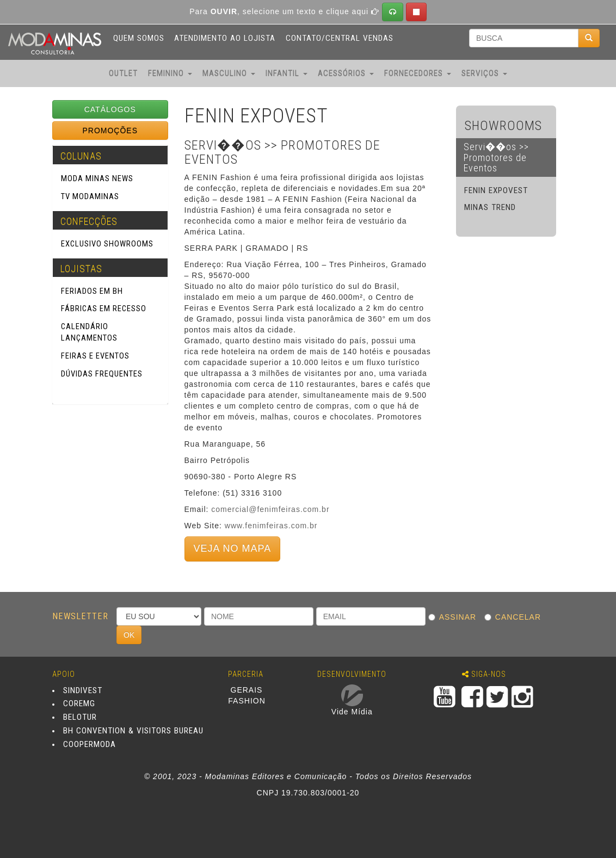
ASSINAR (455, 617)
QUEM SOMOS (139, 38)
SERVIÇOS (484, 73)
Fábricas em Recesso (104, 308)
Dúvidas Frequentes (102, 374)
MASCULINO (229, 73)
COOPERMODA (90, 744)
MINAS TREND (490, 207)
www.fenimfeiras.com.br (271, 526)
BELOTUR (80, 717)
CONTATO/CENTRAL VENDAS (340, 38)
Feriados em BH (92, 291)
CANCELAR (515, 617)
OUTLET (123, 73)
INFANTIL (287, 73)
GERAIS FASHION (247, 695)
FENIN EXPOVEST (496, 190)
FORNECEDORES (418, 73)
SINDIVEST (83, 690)
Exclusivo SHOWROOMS (107, 244)
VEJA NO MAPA (233, 548)
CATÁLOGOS (110, 109)
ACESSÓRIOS (346, 73)
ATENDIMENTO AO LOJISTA (225, 38)
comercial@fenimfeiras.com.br (270, 509)
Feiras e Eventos (95, 356)
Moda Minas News (97, 178)
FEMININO (170, 73)
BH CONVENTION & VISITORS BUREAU (133, 731)
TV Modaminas (90, 196)
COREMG (79, 704)
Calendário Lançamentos (89, 332)
